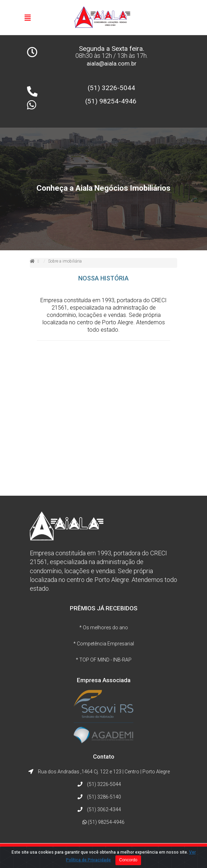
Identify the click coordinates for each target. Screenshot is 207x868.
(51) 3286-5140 (104, 797)
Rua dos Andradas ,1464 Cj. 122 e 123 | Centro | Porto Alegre (104, 772)
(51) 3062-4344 (104, 809)
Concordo (128, 860)
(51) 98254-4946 (111, 101)
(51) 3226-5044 (111, 88)
